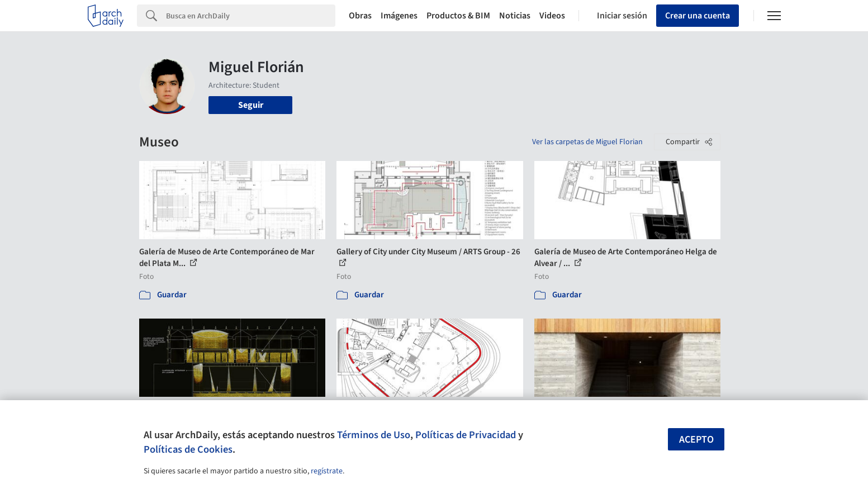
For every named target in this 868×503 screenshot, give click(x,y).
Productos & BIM (458, 16)
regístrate (327, 471)
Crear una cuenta (698, 16)
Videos (552, 16)
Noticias (515, 16)
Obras (360, 16)
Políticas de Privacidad (466, 435)
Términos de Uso (374, 435)
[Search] (251, 16)
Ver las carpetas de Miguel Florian (587, 142)
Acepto (696, 440)
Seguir (251, 105)
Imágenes (399, 16)
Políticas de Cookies (188, 449)
